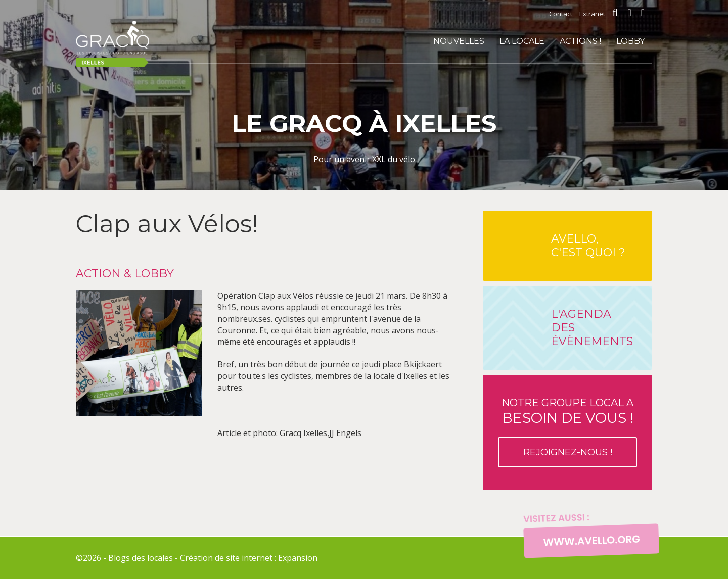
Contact (561, 14)
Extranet (592, 14)
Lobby (630, 41)
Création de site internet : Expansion (249, 558)
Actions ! (580, 41)
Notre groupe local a (567, 432)
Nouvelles (459, 41)
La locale (522, 41)
